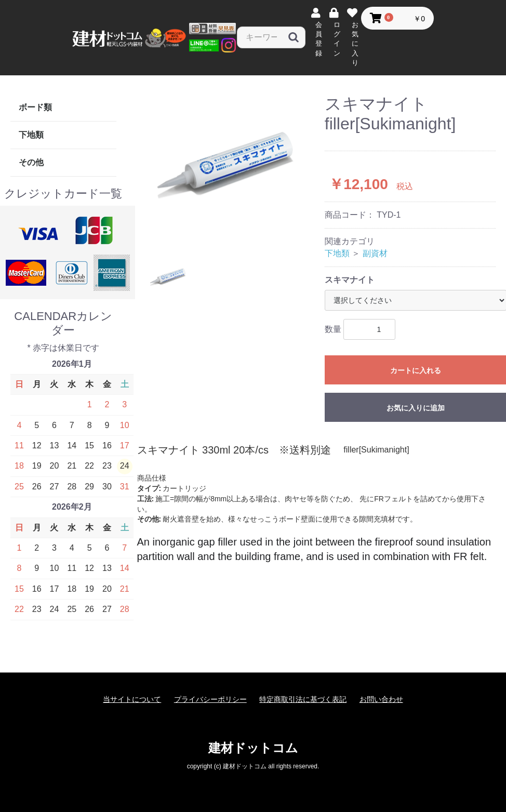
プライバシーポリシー (210, 699)
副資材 (375, 253)
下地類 (31, 135)
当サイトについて (132, 699)
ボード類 (35, 107)
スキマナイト (350, 280)
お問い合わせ (381, 699)
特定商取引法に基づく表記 (303, 699)
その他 (31, 162)
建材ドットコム (253, 748)
